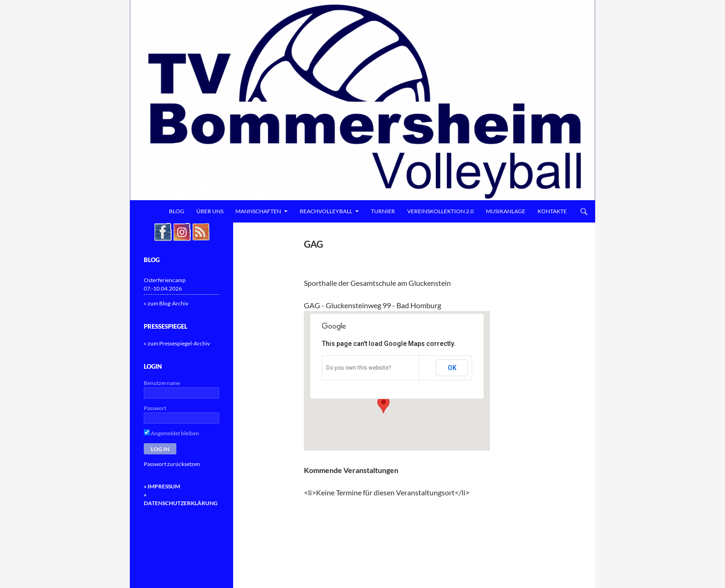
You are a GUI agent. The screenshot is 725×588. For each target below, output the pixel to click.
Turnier (383, 211)
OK (452, 368)
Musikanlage (506, 211)
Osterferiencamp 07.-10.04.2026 (165, 284)
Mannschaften (258, 211)
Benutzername (162, 383)
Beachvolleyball (326, 211)
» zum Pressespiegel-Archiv (177, 343)
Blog (177, 211)
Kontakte (552, 211)
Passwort (155, 408)
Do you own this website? (359, 368)
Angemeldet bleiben (171, 433)
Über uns (210, 211)
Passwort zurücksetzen (172, 464)
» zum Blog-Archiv (166, 303)
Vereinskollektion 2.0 (440, 211)
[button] (383, 405)
